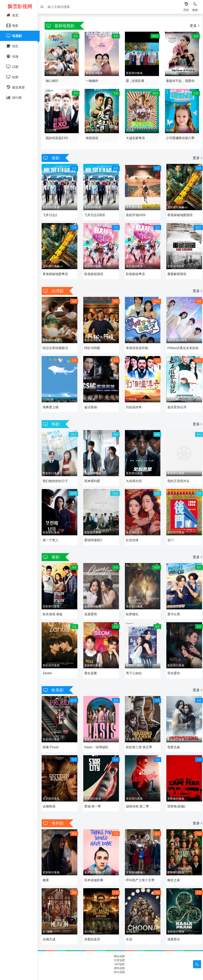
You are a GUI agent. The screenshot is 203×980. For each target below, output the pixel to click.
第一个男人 (53, 530)
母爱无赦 (173, 733)
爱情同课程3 (94, 530)
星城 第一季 (94, 791)
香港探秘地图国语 (179, 211)
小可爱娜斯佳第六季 (179, 135)
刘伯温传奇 (134, 399)
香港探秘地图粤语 (57, 269)
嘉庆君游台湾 (176, 399)
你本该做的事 (95, 864)
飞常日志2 (52, 211)
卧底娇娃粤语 (135, 269)
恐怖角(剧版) (175, 791)
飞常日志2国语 (96, 211)
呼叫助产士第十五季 (140, 864)
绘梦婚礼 (132, 603)
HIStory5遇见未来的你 (182, 341)
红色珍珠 (132, 530)
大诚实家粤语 (135, 135)
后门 (169, 530)
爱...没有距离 (135, 79)
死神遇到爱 (93, 472)
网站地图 (119, 938)
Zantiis (49, 660)
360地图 (119, 946)
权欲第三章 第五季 (139, 733)
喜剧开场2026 (136, 211)
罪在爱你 (173, 660)
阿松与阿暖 (93, 341)
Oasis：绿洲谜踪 (97, 733)
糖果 (48, 864)
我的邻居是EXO (59, 135)
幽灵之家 (173, 864)
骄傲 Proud (52, 733)
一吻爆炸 (93, 79)
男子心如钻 (134, 660)
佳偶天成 (51, 921)
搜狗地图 (119, 950)
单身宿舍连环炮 (137, 341)
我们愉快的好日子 (57, 472)
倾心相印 (54, 79)
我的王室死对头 (177, 472)
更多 (192, 26)
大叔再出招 (134, 472)
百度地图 (119, 942)
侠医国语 (93, 135)
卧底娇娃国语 (95, 269)
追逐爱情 (92, 603)
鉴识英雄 (92, 399)
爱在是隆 (92, 660)
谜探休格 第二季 (137, 791)
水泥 (129, 921)
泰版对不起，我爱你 (179, 79)
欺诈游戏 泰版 (55, 603)
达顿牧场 (51, 791)
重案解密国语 (176, 269)
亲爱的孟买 (93, 921)
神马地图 (119, 954)
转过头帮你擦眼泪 (57, 341)
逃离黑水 (173, 921)
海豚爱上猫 (53, 399)
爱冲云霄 (173, 603)
